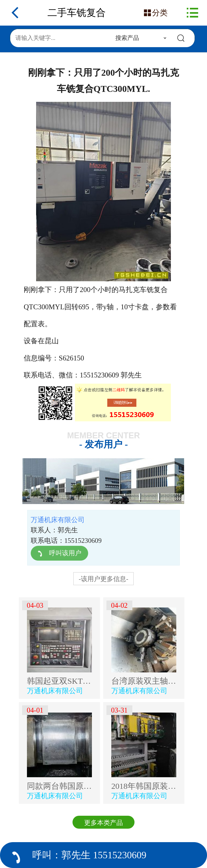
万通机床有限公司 (55, 691)
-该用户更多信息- (103, 579)
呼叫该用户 (59, 553)
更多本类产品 (103, 823)
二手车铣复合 (77, 13)
